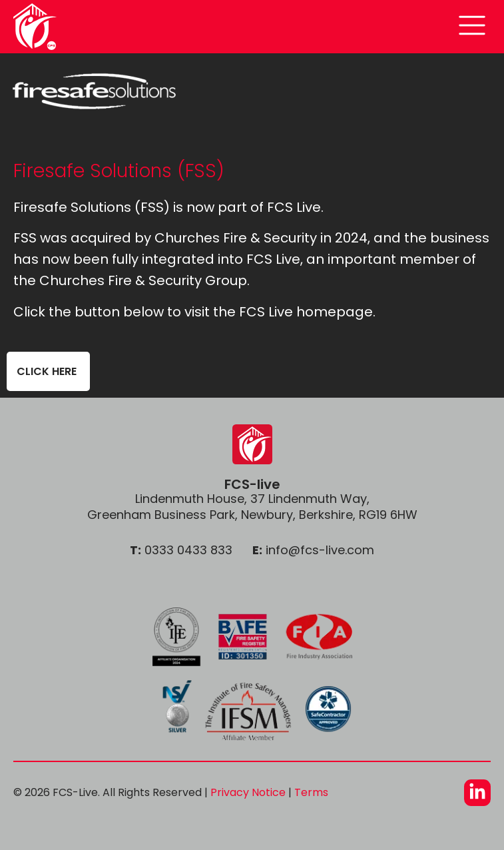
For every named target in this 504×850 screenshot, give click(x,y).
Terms (311, 792)
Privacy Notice (248, 792)
